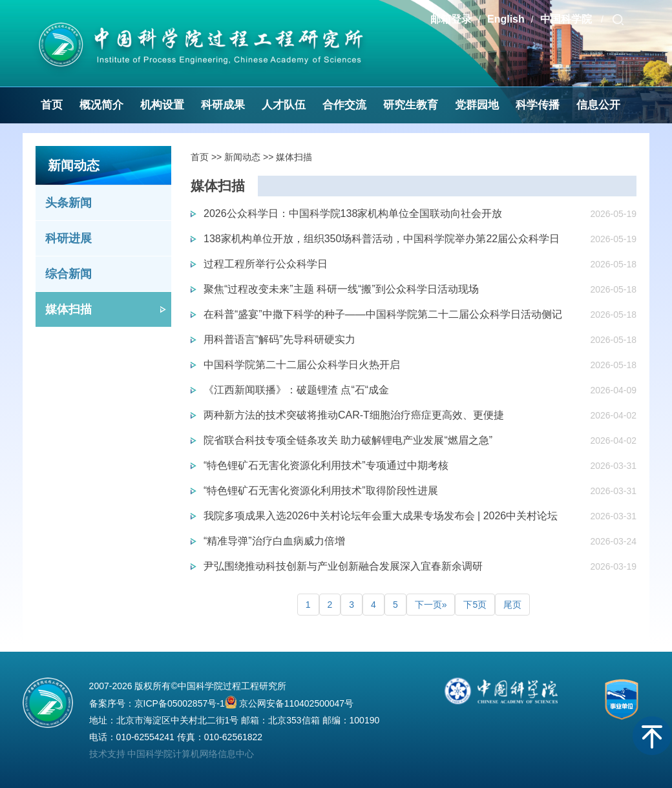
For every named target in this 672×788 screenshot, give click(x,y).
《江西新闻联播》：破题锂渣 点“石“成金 (296, 390)
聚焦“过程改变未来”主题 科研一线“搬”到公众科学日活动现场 (341, 289)
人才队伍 (284, 105)
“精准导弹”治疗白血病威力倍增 (274, 541)
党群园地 (477, 105)
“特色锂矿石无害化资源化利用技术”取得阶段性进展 (321, 491)
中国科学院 (567, 19)
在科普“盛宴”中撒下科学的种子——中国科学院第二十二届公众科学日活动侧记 (383, 314)
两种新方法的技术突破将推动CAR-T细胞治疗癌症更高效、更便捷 (354, 415)
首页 (52, 105)
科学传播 (538, 105)
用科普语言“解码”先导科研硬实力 (279, 339)
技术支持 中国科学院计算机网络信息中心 (172, 754)
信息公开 (598, 105)
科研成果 (223, 105)
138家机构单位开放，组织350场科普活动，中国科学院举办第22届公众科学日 (382, 239)
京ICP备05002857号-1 (180, 703)
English (506, 19)
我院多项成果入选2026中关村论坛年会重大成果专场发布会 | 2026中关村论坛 (381, 516)
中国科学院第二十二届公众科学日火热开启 (302, 365)
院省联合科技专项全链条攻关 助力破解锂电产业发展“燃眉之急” (348, 440)
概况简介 (101, 105)
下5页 (475, 605)
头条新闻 (68, 203)
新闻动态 (242, 157)
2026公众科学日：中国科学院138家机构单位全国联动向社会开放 (353, 213)
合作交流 (344, 105)
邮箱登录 (451, 19)
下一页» (431, 605)
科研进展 (68, 238)
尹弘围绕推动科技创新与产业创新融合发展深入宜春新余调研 (343, 566)
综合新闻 (68, 274)
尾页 (512, 605)
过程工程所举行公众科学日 (266, 264)
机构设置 (162, 105)
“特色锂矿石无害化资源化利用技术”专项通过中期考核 (326, 465)
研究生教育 (411, 105)
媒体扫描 (68, 309)
